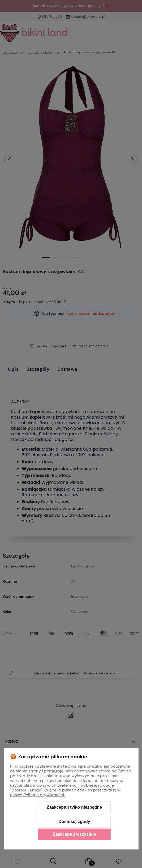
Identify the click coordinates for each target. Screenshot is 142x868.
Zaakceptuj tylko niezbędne (74, 807)
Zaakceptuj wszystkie (74, 834)
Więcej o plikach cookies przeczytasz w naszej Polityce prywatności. (65, 792)
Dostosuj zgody (74, 822)
